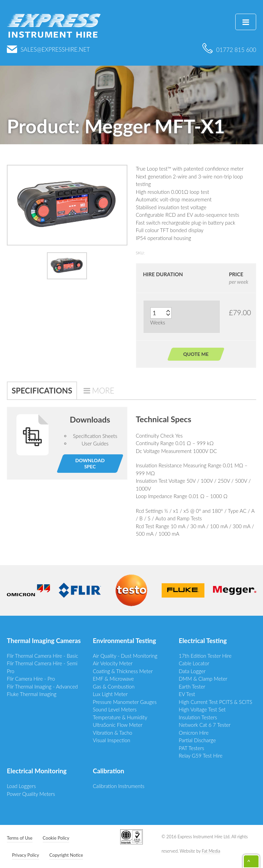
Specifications (42, 391)
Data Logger (192, 671)
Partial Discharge (197, 740)
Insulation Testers (198, 717)
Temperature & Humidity (120, 717)
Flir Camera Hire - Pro (31, 679)
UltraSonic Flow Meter (118, 725)
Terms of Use (20, 838)
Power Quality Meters (31, 794)
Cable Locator (194, 663)
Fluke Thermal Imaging (32, 694)
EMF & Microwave (113, 679)
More (103, 391)
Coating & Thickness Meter (123, 671)
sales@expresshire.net (48, 49)
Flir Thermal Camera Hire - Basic (42, 656)
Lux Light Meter (110, 694)
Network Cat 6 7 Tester (205, 725)
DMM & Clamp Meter (203, 679)
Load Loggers (21, 786)
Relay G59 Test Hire (201, 756)
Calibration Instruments (119, 786)
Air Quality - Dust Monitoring (125, 656)
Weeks (158, 322)
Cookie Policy (56, 838)
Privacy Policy (26, 855)
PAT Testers (191, 748)
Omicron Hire (194, 733)
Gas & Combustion (114, 686)
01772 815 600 (229, 50)
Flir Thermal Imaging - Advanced (42, 686)
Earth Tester (192, 686)
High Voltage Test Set (202, 709)
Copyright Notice (66, 855)
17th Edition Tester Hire (205, 656)
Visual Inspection (111, 740)
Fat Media (211, 851)
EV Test (187, 694)
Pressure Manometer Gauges (125, 702)
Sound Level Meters (115, 709)
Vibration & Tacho (112, 733)
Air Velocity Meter (113, 663)
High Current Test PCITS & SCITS (216, 702)
